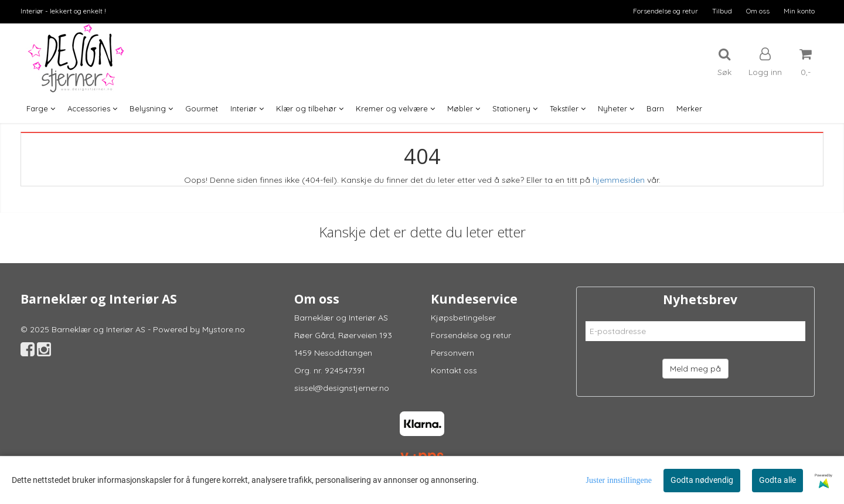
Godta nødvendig (702, 480)
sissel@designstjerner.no (342, 388)
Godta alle (777, 480)
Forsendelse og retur (666, 11)
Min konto (799, 11)
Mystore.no (224, 329)
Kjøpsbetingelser (463, 318)
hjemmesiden (619, 180)
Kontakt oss (454, 370)
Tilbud (722, 11)
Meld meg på (695, 369)
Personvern (452, 353)
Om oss (758, 11)
